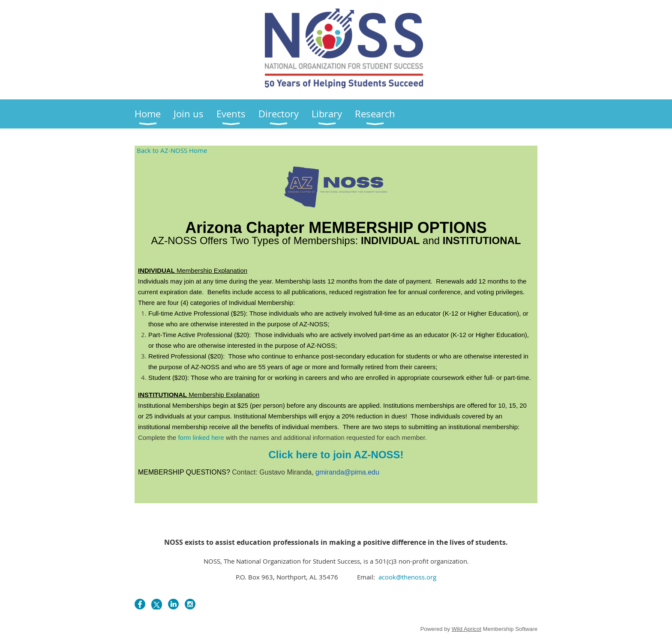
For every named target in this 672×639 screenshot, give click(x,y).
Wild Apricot (466, 629)
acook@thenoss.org (406, 577)
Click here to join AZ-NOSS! (336, 455)
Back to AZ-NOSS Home (172, 150)
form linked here (201, 437)
